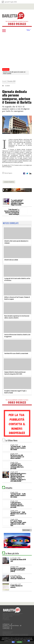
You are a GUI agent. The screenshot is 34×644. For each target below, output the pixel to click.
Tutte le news (26, 530)
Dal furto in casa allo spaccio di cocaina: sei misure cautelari (14, 73)
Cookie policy (6, 628)
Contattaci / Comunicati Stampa (11, 626)
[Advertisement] (17, 51)
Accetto (19, 642)
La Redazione (6, 624)
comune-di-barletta (9, 182)
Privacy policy (6, 627)
